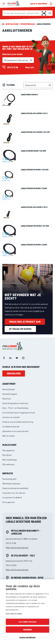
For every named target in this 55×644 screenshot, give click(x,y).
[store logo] (14, 3)
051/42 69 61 (11, 565)
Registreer (43, 4)
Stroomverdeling (28, 24)
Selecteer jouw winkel (12, 54)
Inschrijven (14, 373)
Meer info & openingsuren (17, 548)
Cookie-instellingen (28, 637)
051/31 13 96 (11, 543)
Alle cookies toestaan (27, 622)
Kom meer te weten (14, 614)
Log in (33, 4)
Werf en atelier (12, 24)
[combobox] (27, 13)
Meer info (30, 67)
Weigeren (27, 630)
